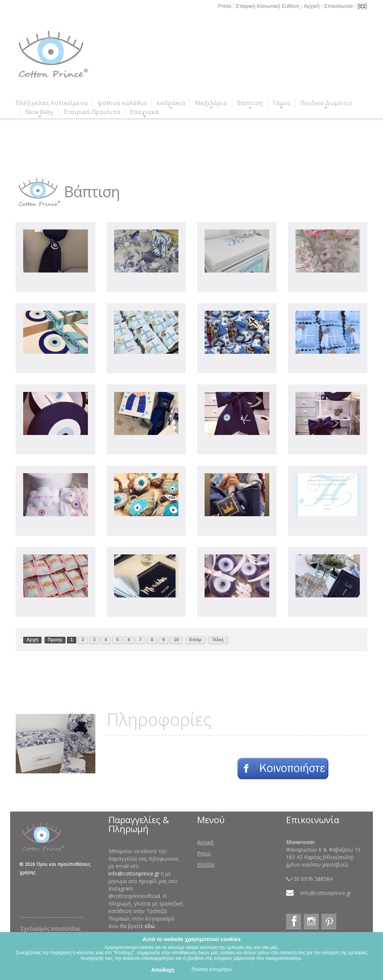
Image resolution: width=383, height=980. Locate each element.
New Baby (40, 112)
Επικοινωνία (338, 6)
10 (177, 640)
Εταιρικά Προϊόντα (92, 112)
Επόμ (195, 640)
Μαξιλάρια (211, 103)
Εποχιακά (145, 112)
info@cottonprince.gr (134, 874)
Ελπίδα (206, 865)
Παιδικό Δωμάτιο (326, 103)
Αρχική (312, 6)
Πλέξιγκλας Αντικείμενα (52, 103)
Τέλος (218, 640)
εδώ (150, 926)
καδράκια (171, 103)
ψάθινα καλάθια (122, 103)
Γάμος (282, 103)
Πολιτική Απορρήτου (212, 970)
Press (225, 6)
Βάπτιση (250, 103)
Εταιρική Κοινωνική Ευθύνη (268, 6)
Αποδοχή (163, 970)
